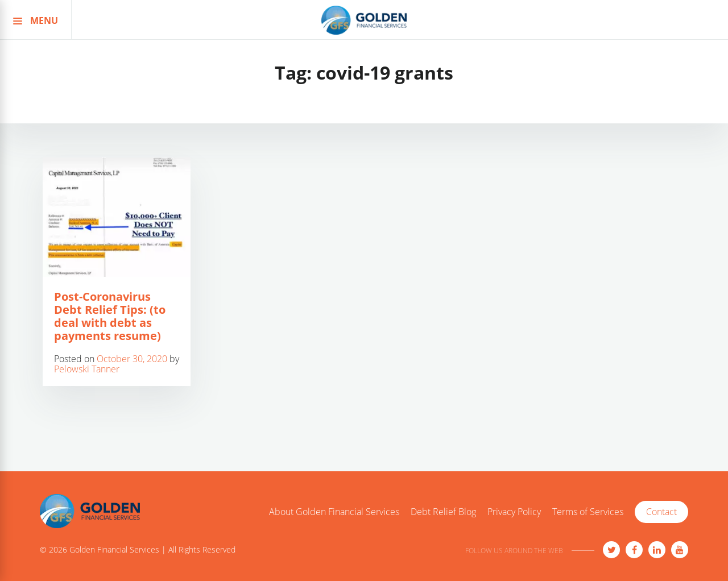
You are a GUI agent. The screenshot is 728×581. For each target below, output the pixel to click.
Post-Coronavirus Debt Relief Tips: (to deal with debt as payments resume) (110, 316)
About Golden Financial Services (334, 512)
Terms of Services (588, 512)
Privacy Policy (514, 512)
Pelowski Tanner (87, 369)
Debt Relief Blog (443, 512)
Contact (661, 512)
